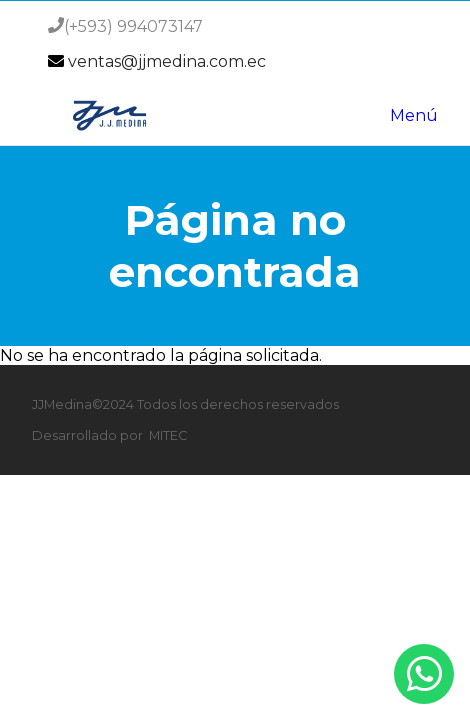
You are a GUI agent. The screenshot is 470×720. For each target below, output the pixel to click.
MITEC (168, 435)
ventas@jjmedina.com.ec (167, 61)
